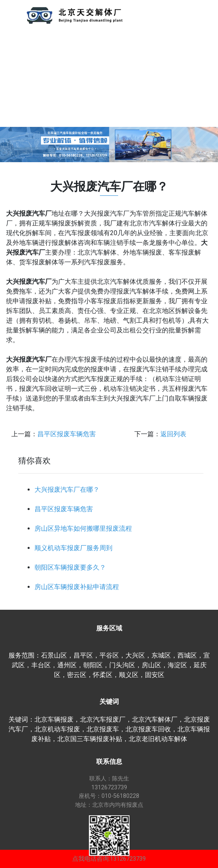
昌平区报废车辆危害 (67, 434)
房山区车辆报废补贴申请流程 (77, 587)
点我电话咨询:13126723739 (109, 859)
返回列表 (173, 434)
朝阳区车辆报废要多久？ (70, 567)
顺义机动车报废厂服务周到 (73, 548)
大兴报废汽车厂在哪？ (67, 490)
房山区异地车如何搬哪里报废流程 (83, 528)
